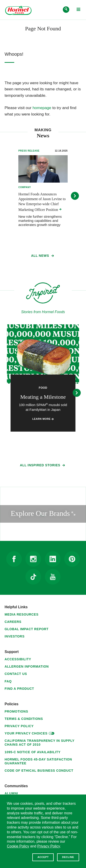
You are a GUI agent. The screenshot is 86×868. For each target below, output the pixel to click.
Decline (68, 857)
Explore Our (48, 513)
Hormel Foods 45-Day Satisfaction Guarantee (38, 761)
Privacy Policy (19, 726)
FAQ (8, 681)
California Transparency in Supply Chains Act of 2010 (39, 743)
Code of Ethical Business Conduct (39, 771)
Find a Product (19, 689)
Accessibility (18, 659)
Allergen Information (27, 666)
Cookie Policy (18, 846)
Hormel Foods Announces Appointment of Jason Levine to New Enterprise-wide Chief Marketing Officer (42, 202)
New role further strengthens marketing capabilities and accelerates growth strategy (40, 221)
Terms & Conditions (24, 719)
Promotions (16, 711)
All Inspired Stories (43, 466)
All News (43, 256)
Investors (15, 636)
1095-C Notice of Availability (33, 752)
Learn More (43, 419)
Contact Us (16, 674)
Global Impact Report (27, 629)
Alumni (11, 793)
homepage (42, 108)
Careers (13, 622)
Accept (43, 857)
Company (25, 187)
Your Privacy (29, 733)
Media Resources (22, 614)
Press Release (29, 151)
